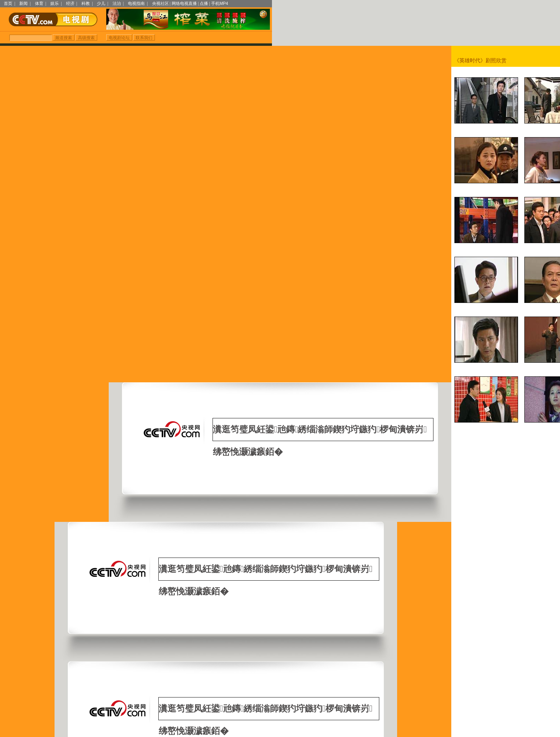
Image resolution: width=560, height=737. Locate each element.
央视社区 (160, 3)
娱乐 (55, 3)
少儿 (101, 3)
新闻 (23, 3)
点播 (204, 3)
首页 (8, 3)
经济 (70, 3)
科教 (86, 3)
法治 (117, 3)
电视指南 (136, 3)
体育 (39, 3)
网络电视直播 (184, 3)
